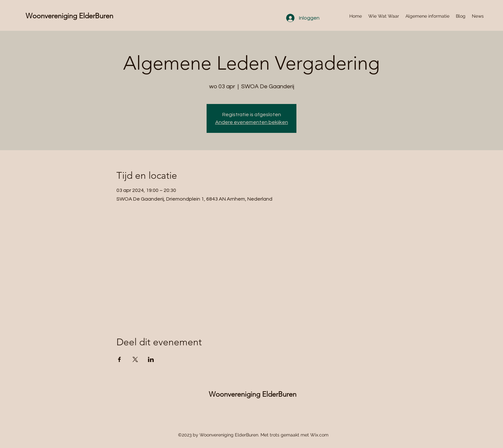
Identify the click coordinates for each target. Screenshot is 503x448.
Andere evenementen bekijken (252, 122)
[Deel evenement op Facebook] (119, 359)
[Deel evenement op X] (135, 359)
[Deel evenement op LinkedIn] (151, 359)
